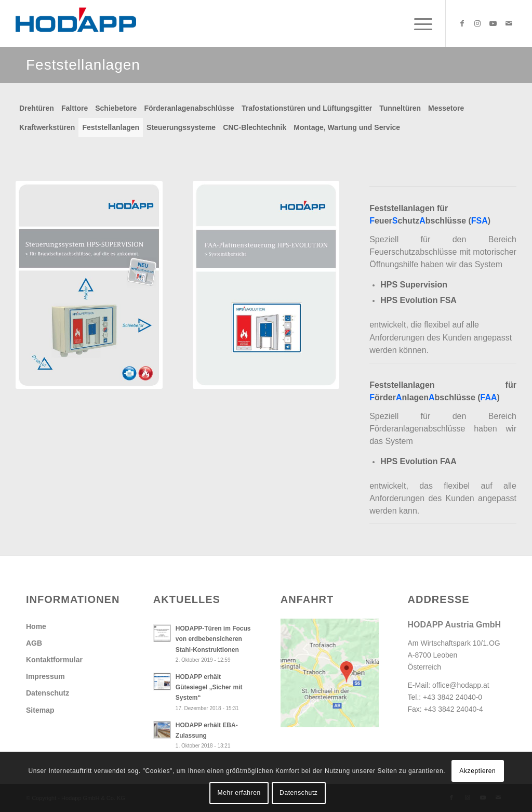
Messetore (446, 108)
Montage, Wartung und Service (347, 127)
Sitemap (40, 710)
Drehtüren (37, 108)
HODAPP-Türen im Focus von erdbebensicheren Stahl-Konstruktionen (213, 639)
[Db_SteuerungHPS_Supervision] (89, 285)
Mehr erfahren (239, 793)
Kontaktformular (54, 660)
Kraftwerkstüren (47, 127)
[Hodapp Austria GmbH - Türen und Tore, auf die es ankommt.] (76, 23)
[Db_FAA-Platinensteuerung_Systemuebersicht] (266, 285)
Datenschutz (48, 693)
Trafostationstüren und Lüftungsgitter (307, 108)
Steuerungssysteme (181, 127)
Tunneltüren (400, 108)
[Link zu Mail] (509, 23)
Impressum (45, 676)
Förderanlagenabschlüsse (189, 108)
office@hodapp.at (461, 685)
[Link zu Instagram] (477, 23)
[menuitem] (418, 23)
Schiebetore (116, 108)
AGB (34, 643)
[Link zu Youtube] (493, 23)
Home (36, 626)
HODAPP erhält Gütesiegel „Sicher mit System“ (209, 687)
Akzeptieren (477, 771)
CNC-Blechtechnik (255, 127)
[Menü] (418, 23)
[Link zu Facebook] (462, 23)
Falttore (75, 108)
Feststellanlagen (111, 127)
